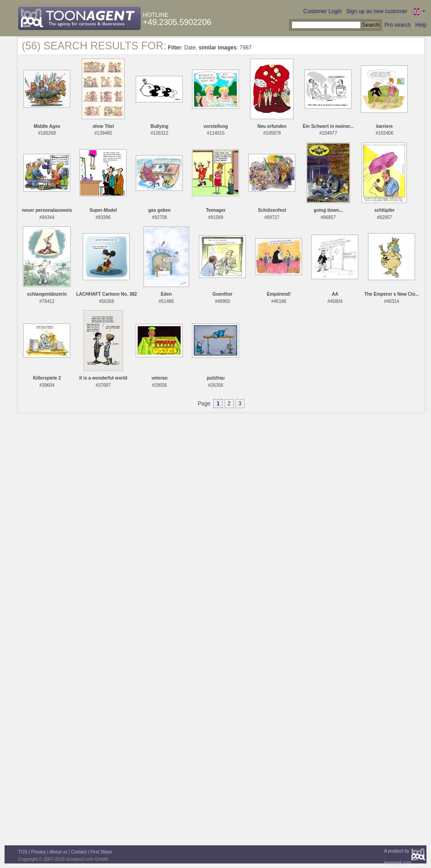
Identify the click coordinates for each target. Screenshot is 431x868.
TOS (23, 852)
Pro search (397, 25)
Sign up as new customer (377, 11)
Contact (79, 852)
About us (58, 852)
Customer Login (323, 11)
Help (421, 25)
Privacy (39, 852)
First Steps (101, 852)
